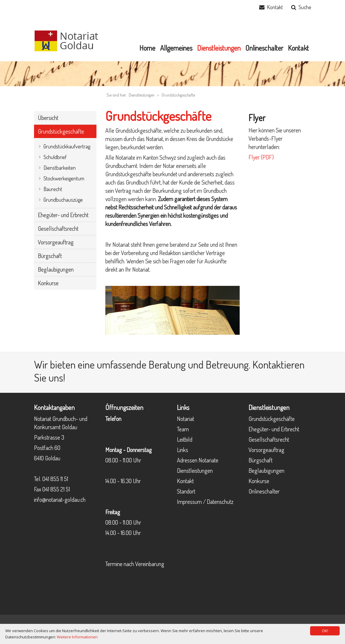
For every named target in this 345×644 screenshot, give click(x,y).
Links (183, 450)
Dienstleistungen (195, 470)
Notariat (186, 419)
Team (183, 429)
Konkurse (259, 481)
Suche (305, 7)
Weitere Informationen (77, 637)
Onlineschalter (264, 491)
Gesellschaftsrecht (269, 439)
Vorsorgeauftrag (266, 450)
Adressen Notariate (198, 460)
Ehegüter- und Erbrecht (274, 429)
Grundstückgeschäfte (178, 95)
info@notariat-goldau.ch (60, 499)
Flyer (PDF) (261, 157)
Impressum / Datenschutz (205, 502)
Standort (186, 491)
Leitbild (185, 439)
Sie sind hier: (117, 95)
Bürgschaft (261, 460)
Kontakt (275, 7)
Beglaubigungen (266, 470)
